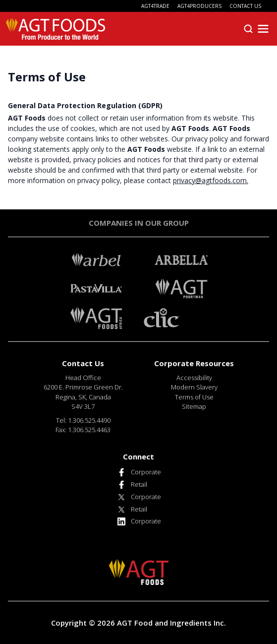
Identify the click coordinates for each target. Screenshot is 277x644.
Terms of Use (194, 397)
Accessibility (194, 378)
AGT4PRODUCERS (199, 6)
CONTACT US (245, 6)
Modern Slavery (194, 387)
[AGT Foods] (55, 29)
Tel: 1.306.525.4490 (83, 420)
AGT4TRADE (155, 6)
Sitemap (194, 406)
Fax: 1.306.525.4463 (83, 430)
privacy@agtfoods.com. (211, 180)
